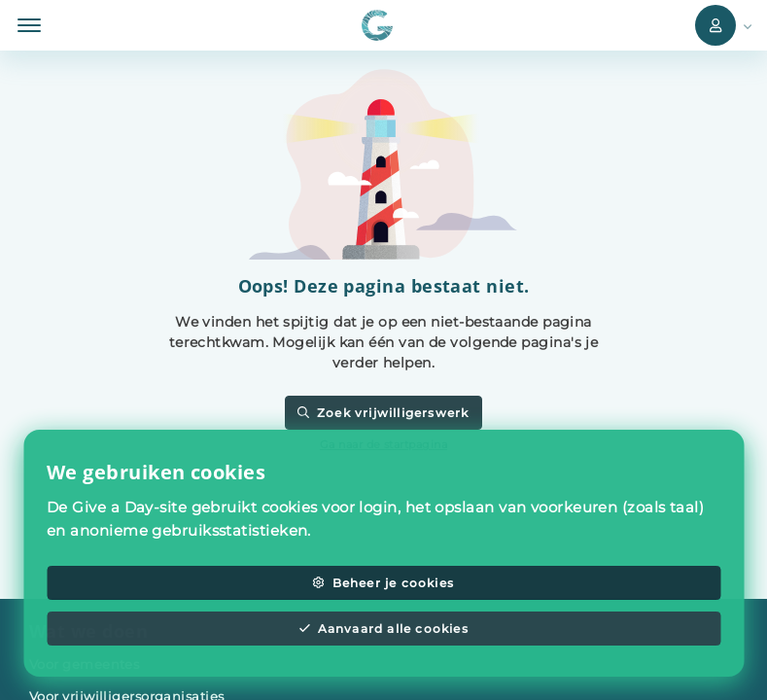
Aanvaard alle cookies (383, 629)
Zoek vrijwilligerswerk (383, 413)
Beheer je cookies (383, 583)
